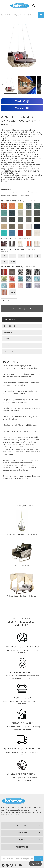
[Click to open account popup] (33, 6)
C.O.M (6, 339)
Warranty (9, 332)
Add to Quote (22, 309)
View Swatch (30, 201)
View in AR (22, 108)
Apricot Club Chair (22, 565)
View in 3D (22, 101)
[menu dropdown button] (6, 6)
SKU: (3, 125)
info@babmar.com (20, 478)
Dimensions (9, 326)
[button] (22, 15)
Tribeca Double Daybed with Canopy (22, 596)
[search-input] (19, 15)
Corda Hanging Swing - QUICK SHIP (22, 534)
